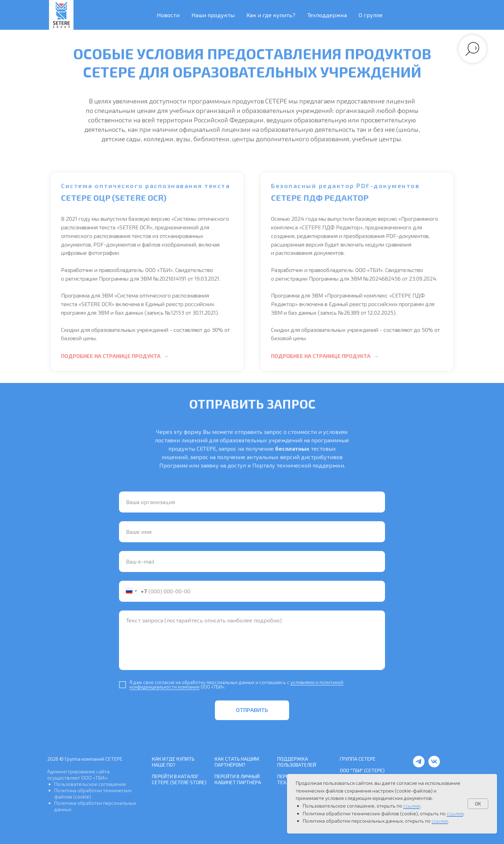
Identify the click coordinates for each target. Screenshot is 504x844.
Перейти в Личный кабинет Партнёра (238, 779)
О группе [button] (371, 15)
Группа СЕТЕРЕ (358, 759)
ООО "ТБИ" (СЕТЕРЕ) (362, 770)
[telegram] (419, 765)
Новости (168, 15)
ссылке (411, 806)
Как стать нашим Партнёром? (237, 762)
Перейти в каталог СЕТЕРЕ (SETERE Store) (179, 779)
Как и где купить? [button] (271, 15)
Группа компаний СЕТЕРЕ (94, 759)
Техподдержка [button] (327, 15)
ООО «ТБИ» (94, 778)
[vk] (434, 765)
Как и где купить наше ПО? (173, 762)
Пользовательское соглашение (90, 784)
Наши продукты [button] (213, 15)
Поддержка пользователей (297, 762)
